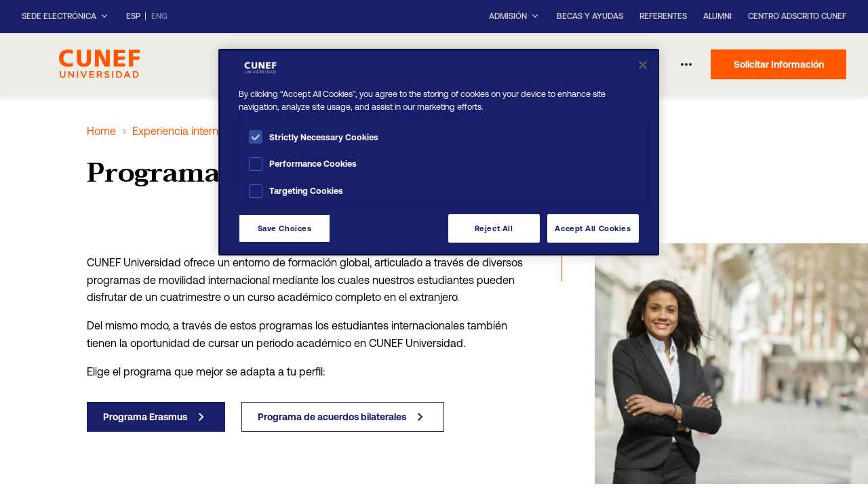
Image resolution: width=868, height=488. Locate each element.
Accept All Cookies (593, 228)
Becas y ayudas (590, 16)
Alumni (717, 16)
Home (101, 131)
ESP (133, 17)
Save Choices (285, 228)
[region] (439, 152)
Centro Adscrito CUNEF (797, 16)
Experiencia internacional (193, 131)
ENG (159, 17)
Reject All (494, 228)
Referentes (663, 16)
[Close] (643, 65)
